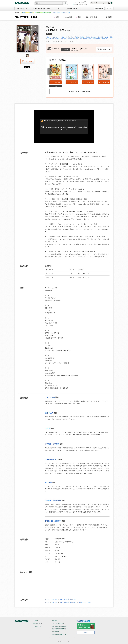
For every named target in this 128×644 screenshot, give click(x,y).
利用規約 (55, 621)
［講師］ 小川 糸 (79, 37)
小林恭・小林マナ (51, 459)
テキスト (54, 599)
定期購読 (109, 17)
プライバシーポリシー (58, 624)
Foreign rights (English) (80, 4)
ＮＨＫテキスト (22, 9)
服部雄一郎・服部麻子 (53, 521)
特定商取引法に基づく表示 (59, 626)
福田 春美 (48, 482)
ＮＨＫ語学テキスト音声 (41, 9)
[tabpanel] (27, 39)
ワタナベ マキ (50, 397)
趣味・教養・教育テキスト (68, 599)
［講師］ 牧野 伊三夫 (67, 37)
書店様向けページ (38, 624)
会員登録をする (99, 8)
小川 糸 (47, 428)
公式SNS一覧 (37, 626)
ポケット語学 (56, 12)
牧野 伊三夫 (49, 413)
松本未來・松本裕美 (52, 444)
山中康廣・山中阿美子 (53, 501)
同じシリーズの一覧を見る (80, 92)
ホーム (47, 599)
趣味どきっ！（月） (85, 602)
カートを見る (107, 3)
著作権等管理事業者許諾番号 (60, 629)
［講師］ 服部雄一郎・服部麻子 (97, 39)
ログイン (110, 8)
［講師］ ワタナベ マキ (53, 37)
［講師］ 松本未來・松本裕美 (94, 37)
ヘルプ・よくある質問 (80, 2)
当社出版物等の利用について (60, 634)
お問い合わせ (56, 632)
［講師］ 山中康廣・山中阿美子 (77, 39)
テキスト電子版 (66, 12)
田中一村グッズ (72, 9)
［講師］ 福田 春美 (61, 39)
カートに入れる (55, 82)
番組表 (86, 632)
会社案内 (36, 621)
